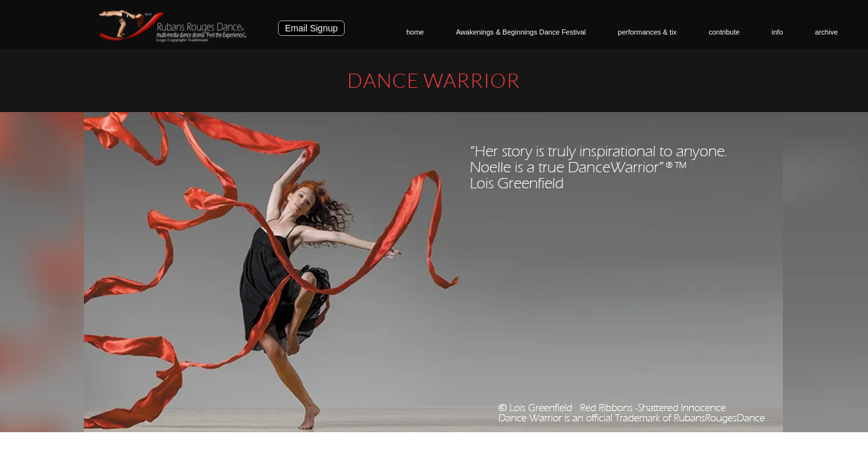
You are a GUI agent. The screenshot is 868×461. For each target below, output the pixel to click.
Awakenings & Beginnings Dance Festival (521, 32)
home (415, 32)
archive (826, 32)
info (778, 32)
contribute (724, 32)
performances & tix (648, 32)
